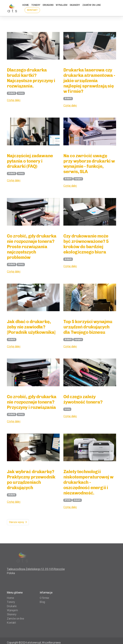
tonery (21, 93)
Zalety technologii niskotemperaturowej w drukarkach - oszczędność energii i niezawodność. (88, 482)
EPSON (68, 500)
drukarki (12, 93)
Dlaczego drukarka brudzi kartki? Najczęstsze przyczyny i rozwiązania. (31, 78)
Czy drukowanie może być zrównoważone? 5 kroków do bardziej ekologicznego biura (86, 244)
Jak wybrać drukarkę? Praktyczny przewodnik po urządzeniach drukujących (31, 480)
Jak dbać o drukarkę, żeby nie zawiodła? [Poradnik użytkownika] (31, 327)
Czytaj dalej (14, 100)
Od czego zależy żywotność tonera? (83, 399)
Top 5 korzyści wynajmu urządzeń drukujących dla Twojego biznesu (88, 327)
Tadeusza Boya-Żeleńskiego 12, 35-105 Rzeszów (36, 569)
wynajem (78, 179)
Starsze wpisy (18, 522)
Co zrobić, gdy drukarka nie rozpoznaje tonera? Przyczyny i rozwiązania (32, 402)
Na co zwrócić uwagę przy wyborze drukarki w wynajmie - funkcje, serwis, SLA (89, 164)
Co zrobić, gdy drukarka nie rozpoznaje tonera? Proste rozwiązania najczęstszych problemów (32, 247)
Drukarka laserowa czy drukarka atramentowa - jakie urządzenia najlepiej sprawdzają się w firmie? (89, 81)
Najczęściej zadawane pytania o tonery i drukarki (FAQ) (30, 161)
